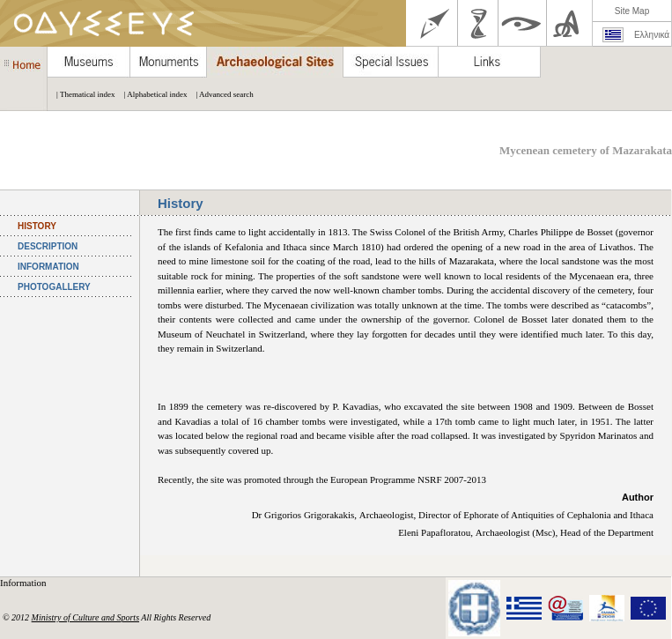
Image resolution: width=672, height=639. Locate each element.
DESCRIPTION (48, 246)
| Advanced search (220, 94)
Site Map (632, 11)
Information (24, 583)
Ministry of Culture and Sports (85, 617)
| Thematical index (81, 94)
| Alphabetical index (151, 94)
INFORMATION (48, 267)
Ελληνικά (652, 35)
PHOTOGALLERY (54, 287)
